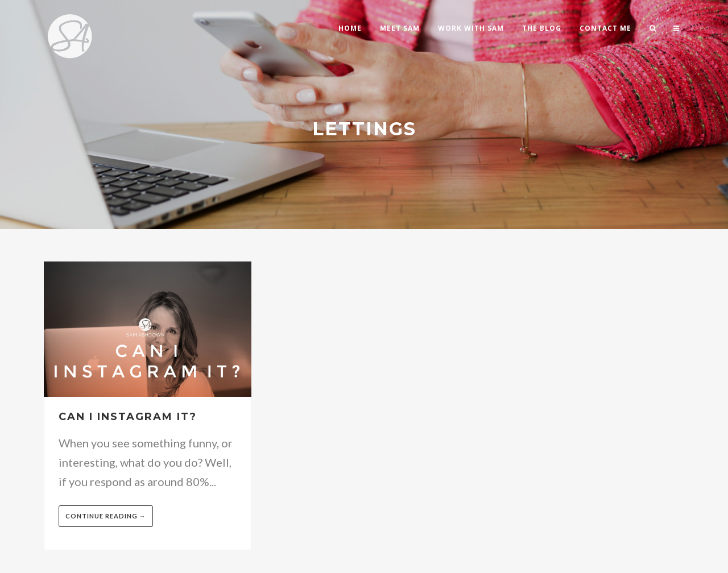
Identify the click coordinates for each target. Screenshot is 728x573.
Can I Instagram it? (128, 417)
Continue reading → (106, 516)
